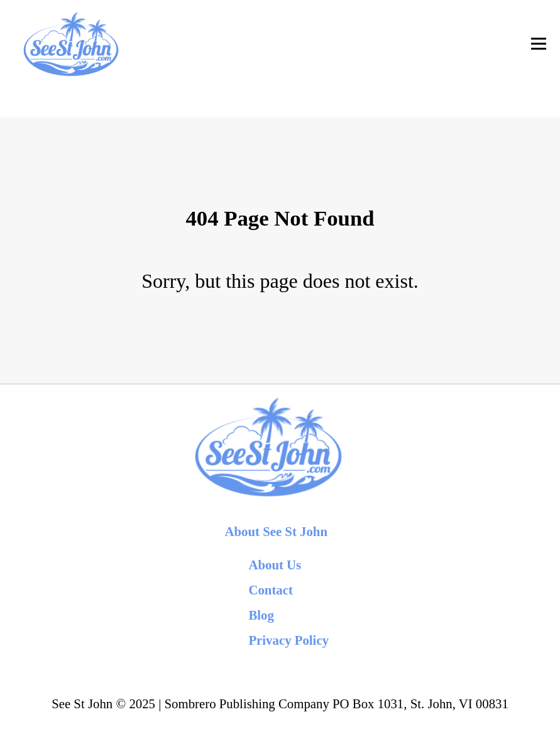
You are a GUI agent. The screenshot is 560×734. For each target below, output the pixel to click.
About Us (275, 565)
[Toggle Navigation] (539, 44)
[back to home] (70, 44)
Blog (261, 615)
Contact (270, 590)
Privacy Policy (288, 640)
